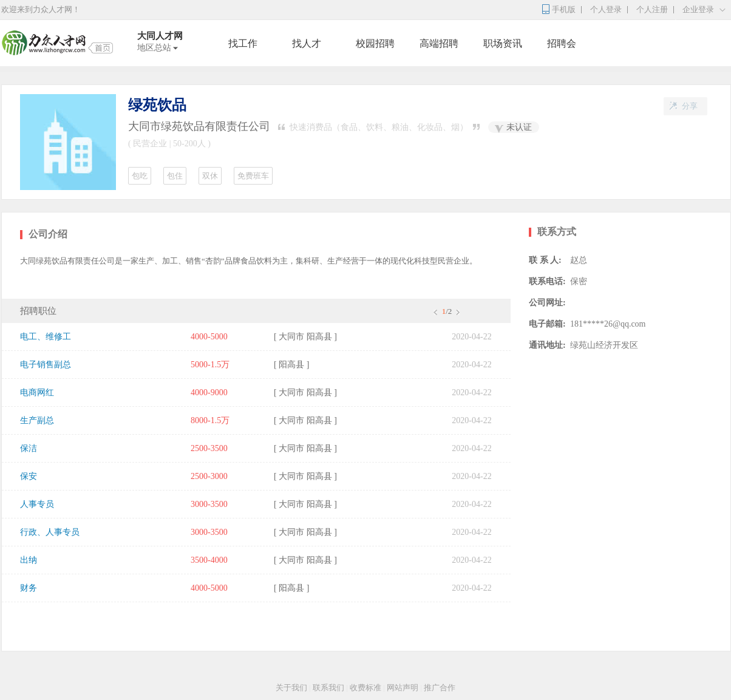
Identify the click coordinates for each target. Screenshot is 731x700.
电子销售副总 (46, 365)
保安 (29, 476)
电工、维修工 (46, 337)
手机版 (564, 9)
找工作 (243, 43)
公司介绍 (48, 234)
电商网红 (37, 392)
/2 (446, 311)
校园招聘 (375, 43)
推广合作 (440, 688)
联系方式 (557, 232)
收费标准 (365, 688)
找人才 (307, 43)
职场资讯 (503, 43)
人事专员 (37, 504)
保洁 (29, 448)
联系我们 (328, 688)
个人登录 (606, 9)
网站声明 (403, 688)
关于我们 (291, 688)
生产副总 (37, 420)
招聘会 (562, 43)
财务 (29, 588)
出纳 (29, 560)
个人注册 (652, 9)
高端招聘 (439, 43)
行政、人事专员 (50, 532)
